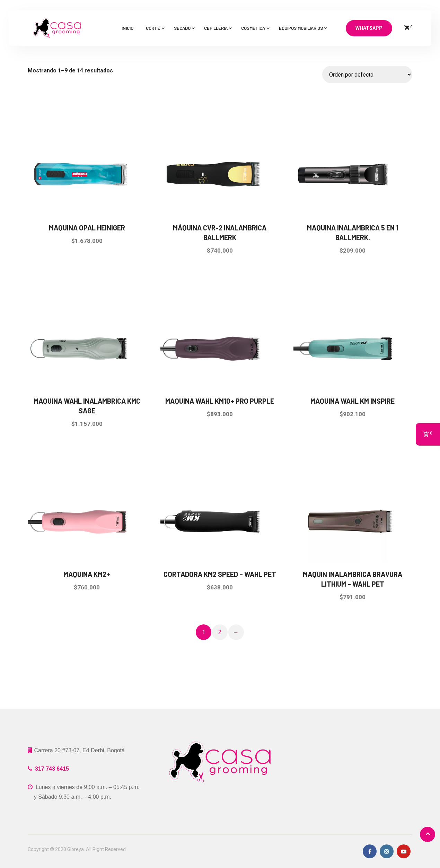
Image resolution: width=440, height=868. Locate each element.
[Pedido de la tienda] (367, 74)
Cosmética (253, 28)
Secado (182, 28)
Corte (153, 28)
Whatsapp (369, 28)
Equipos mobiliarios (301, 28)
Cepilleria (216, 28)
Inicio (127, 28)
